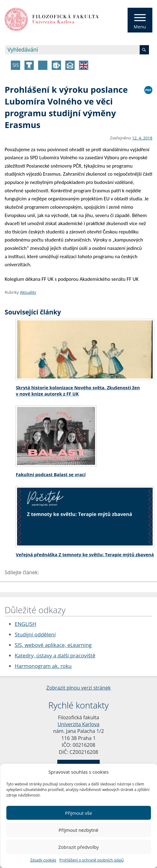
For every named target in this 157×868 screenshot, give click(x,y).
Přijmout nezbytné (78, 830)
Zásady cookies (43, 860)
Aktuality (28, 292)
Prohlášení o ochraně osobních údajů (92, 860)
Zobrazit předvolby (78, 847)
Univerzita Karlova (78, 724)
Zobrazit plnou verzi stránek (79, 688)
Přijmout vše (78, 813)
